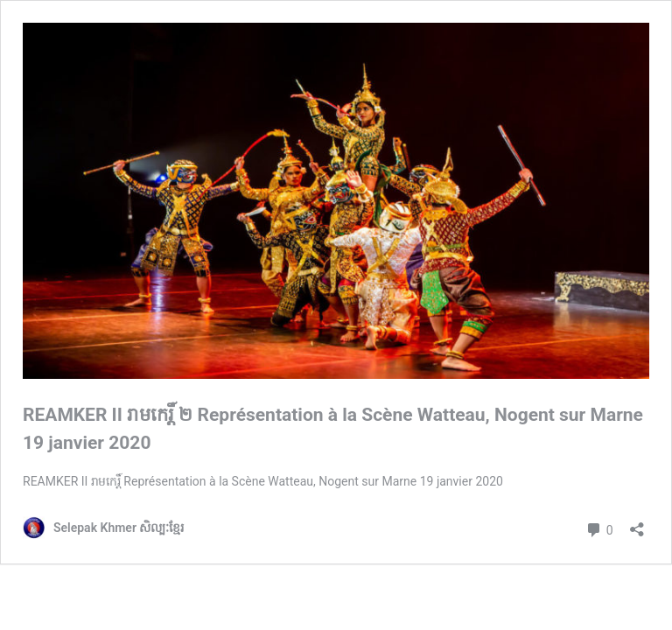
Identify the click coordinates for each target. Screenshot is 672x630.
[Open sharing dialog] (637, 524)
